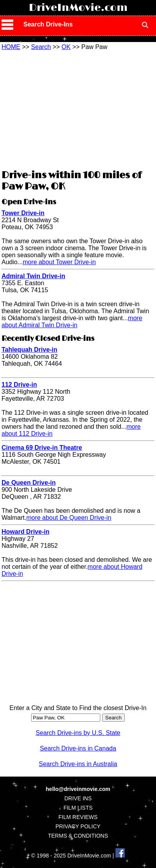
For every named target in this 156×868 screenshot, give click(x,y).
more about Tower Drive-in (59, 262)
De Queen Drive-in (29, 483)
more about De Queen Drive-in (69, 518)
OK (66, 47)
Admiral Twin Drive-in (33, 276)
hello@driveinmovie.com (78, 789)
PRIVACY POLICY (78, 826)
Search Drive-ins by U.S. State (78, 733)
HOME (11, 47)
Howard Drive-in (26, 532)
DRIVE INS (78, 798)
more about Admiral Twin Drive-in (72, 322)
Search (41, 47)
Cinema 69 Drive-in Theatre (42, 448)
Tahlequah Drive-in (29, 350)
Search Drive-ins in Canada (78, 748)
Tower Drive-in (23, 213)
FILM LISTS (78, 808)
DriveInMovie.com (78, 8)
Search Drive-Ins (48, 24)
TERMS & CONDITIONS (78, 836)
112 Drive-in (19, 385)
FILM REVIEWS (78, 817)
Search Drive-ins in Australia (78, 764)
